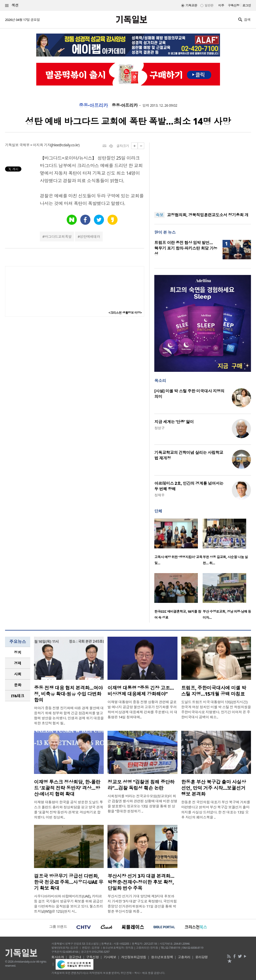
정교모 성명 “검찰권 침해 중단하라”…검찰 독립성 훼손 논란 (141, 785)
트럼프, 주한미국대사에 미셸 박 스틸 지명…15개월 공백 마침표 (214, 691)
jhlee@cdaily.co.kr (65, 145)
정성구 (159, 428)
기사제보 (110, 957)
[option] (178, 543)
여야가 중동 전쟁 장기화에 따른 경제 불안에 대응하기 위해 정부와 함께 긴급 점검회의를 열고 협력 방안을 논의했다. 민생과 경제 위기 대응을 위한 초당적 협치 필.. (69, 716)
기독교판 (191, 5)
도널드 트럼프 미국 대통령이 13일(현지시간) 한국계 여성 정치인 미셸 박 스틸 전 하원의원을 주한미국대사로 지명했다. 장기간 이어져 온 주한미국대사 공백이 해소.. (216, 709)
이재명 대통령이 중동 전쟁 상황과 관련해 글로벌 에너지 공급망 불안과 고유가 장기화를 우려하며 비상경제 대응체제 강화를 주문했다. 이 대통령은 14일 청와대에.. (142, 709)
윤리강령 (202, 957)
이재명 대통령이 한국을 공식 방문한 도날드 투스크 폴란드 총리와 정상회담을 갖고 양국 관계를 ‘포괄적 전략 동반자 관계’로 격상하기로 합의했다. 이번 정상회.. (68, 810)
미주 (221, 5)
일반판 (209, 5)
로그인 (247, 5)
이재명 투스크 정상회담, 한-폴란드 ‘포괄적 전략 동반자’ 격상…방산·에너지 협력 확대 (67, 788)
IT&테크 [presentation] (18, 696)
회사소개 (58, 957)
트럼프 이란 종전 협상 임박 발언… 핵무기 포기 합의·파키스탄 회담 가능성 (186, 248)
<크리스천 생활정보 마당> (125, 313)
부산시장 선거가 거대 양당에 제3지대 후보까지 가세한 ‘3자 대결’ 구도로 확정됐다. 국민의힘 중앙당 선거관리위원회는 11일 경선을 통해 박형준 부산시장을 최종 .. (142, 904)
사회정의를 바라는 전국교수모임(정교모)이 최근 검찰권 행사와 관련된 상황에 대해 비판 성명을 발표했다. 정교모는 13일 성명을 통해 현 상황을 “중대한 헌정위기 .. (142, 804)
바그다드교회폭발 (58, 236)
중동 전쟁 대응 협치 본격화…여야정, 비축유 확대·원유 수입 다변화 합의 (68, 694)
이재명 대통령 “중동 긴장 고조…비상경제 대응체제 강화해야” (141, 691)
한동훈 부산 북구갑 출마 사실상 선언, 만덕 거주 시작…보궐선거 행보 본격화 (214, 788)
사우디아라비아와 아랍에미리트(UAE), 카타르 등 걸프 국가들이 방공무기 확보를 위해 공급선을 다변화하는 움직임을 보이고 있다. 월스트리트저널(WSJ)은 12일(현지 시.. (68, 904)
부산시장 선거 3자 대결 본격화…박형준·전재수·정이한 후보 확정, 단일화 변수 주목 (141, 882)
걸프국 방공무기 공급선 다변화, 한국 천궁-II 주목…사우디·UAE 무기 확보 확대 (69, 882)
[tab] (18, 652)
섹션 (12, 5)
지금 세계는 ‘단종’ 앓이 (174, 422)
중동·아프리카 (93, 105)
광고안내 (75, 957)
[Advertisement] (203, 174)
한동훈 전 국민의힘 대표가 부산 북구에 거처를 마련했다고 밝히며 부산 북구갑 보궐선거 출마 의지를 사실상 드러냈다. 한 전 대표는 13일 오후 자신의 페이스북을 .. (216, 810)
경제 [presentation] (18, 663)
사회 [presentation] (18, 674)
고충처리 (184, 957)
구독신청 (234, 5)
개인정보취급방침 (134, 957)
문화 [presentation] (18, 685)
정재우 (159, 495)
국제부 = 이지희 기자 (35, 145)
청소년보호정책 (162, 957)
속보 (159, 215)
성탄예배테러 (90, 236)
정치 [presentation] (18, 652)
